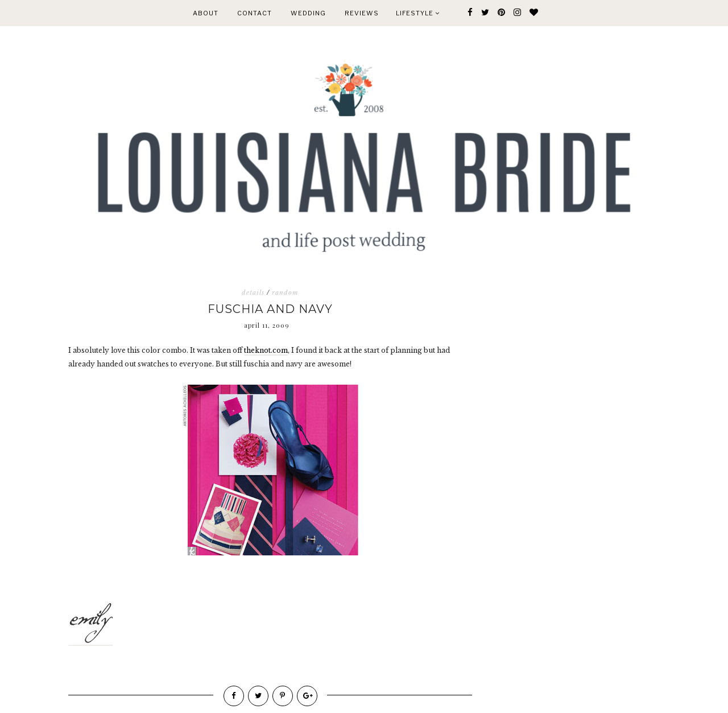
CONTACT (255, 13)
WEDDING (308, 13)
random (285, 292)
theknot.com (266, 350)
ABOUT (206, 13)
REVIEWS (362, 13)
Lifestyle (418, 13)
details (253, 292)
